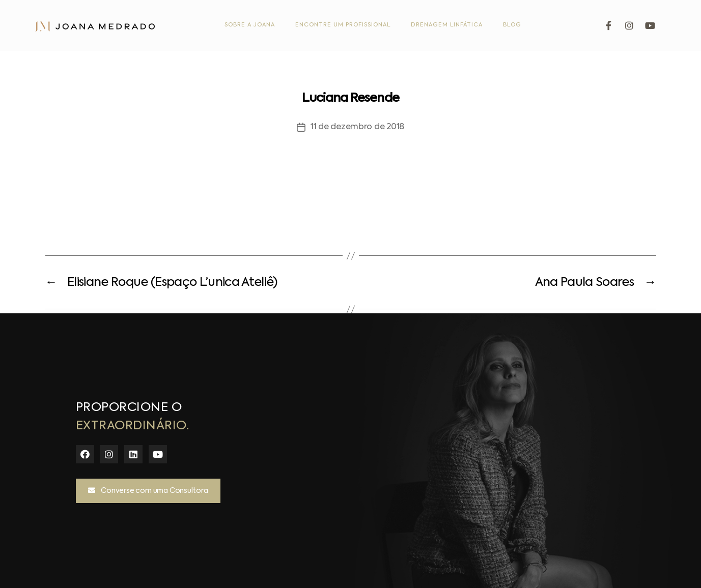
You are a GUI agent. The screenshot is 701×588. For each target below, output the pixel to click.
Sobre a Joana (250, 25)
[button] (148, 491)
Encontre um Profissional (343, 25)
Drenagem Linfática (447, 25)
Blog (512, 25)
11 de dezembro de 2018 (357, 127)
